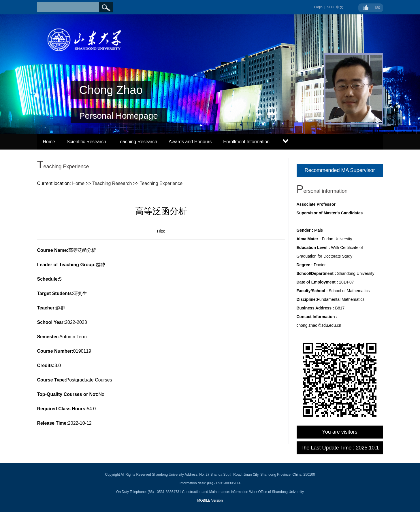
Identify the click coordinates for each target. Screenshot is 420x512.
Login (318, 7)
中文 (340, 7)
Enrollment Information (246, 142)
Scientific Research (86, 142)
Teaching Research (137, 142)
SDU (330, 7)
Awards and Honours (190, 142)
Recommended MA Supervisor (340, 170)
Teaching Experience (161, 183)
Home (49, 142)
